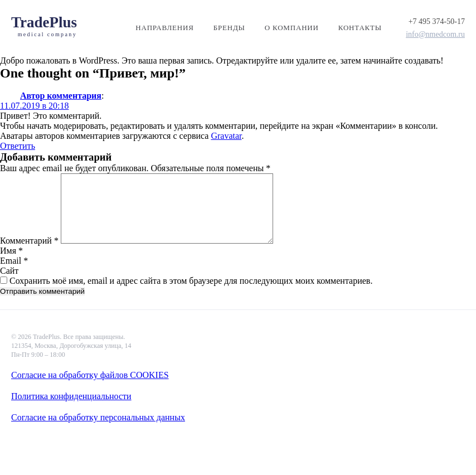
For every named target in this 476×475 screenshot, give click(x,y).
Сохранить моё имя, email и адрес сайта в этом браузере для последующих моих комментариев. (191, 294)
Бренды (229, 28)
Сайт (9, 284)
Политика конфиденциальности (71, 396)
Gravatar (226, 136)
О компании (292, 28)
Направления (164, 28)
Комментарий (29, 254)
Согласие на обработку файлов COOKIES (90, 375)
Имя (11, 264)
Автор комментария (61, 96)
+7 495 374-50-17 (437, 21)
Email (14, 274)
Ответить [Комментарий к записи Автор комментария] (18, 146)
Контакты (360, 28)
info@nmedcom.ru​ (435, 34)
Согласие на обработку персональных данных (98, 417)
